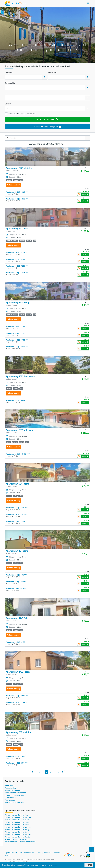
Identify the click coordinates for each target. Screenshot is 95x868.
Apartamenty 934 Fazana (18, 484)
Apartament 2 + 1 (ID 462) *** (16, 588)
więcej (85, 194)
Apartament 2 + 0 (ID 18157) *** (17, 642)
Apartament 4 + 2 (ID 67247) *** (17, 252)
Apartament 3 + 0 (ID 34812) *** (17, 400)
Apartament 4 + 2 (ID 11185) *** (17, 333)
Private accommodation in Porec (17, 822)
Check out (52, 73)
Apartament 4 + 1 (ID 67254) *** (17, 273)
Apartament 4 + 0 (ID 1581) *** (17, 756)
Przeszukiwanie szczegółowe (47, 127)
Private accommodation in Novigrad (18, 827)
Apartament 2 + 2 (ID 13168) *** (17, 703)
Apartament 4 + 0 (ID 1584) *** (17, 763)
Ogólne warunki (11, 853)
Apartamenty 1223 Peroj (17, 302)
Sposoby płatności (44, 853)
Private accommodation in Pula (16, 815)
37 (59, 772)
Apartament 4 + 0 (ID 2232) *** (17, 514)
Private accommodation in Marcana (18, 834)
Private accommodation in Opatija (17, 837)
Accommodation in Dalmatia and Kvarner (20, 842)
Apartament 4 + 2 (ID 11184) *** (17, 326)
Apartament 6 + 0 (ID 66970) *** (17, 199)
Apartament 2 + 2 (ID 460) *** (16, 575)
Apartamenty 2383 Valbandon (20, 430)
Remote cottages (11, 788)
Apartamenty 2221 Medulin (19, 168)
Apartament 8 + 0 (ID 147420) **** (18, 454)
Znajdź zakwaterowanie (47, 119)
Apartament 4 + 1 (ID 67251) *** (17, 266)
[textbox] (45, 88)
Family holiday (10, 798)
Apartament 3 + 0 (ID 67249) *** (17, 259)
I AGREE (89, 865)
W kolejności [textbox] (11, 138)
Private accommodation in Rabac (17, 832)
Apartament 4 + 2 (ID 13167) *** (17, 696)
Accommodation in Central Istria (17, 839)
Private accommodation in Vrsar (17, 825)
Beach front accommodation (15, 793)
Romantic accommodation (14, 802)
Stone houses (10, 785)
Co (6, 93)
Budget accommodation (14, 790)
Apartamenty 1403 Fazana (18, 672)
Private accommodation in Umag (17, 830)
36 (54, 772)
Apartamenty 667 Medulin (18, 732)
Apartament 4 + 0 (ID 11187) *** (17, 347)
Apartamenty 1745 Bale (17, 618)
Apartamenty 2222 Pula (17, 228)
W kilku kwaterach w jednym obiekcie (22, 114)
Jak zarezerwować (27, 853)
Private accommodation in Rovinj (17, 820)
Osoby (8, 104)
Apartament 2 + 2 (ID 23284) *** (17, 521)
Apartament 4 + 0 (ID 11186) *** (17, 340)
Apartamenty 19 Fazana (17, 551)
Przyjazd (9, 73)
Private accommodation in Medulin (18, 817)
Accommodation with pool (14, 795)
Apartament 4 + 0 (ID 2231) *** (17, 508)
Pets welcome (10, 800)
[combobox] (47, 88)
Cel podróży (10, 83)
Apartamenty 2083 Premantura (21, 376)
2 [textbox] (7, 108)
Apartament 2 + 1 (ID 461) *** (16, 582)
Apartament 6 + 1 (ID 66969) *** (17, 192)
